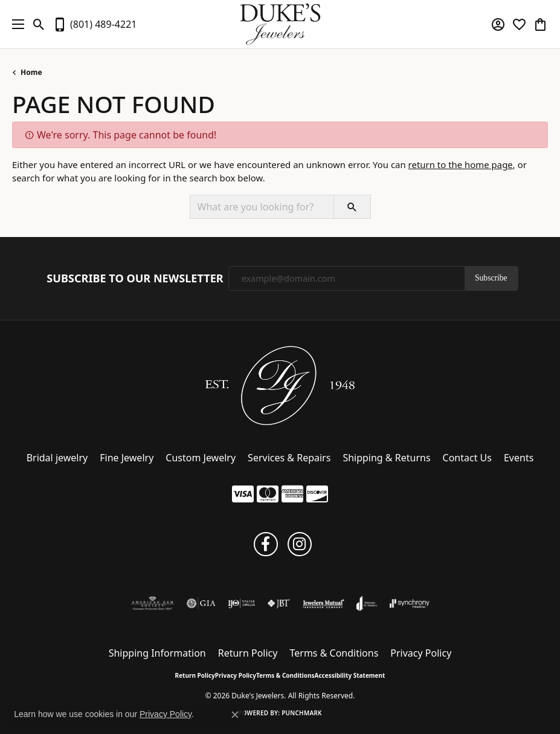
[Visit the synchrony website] (410, 603)
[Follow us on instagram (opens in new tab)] (300, 544)
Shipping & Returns (386, 458)
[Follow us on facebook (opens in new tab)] (266, 544)
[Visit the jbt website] (278, 603)
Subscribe (491, 278)
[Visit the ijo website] (241, 603)
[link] (95, 24)
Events (519, 458)
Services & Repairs (289, 458)
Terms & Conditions (334, 653)
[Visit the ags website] (153, 603)
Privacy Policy (421, 653)
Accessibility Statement (350, 675)
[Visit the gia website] (201, 603)
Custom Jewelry (201, 458)
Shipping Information (157, 653)
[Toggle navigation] (15, 24)
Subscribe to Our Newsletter (135, 279)
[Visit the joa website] (367, 603)
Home (31, 72)
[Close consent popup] (235, 715)
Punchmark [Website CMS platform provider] (302, 713)
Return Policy (248, 653)
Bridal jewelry (57, 458)
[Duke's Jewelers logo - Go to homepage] (280, 24)
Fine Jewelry (127, 458)
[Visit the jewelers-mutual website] (323, 603)
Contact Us (467, 458)
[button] (39, 24)
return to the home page (461, 164)
